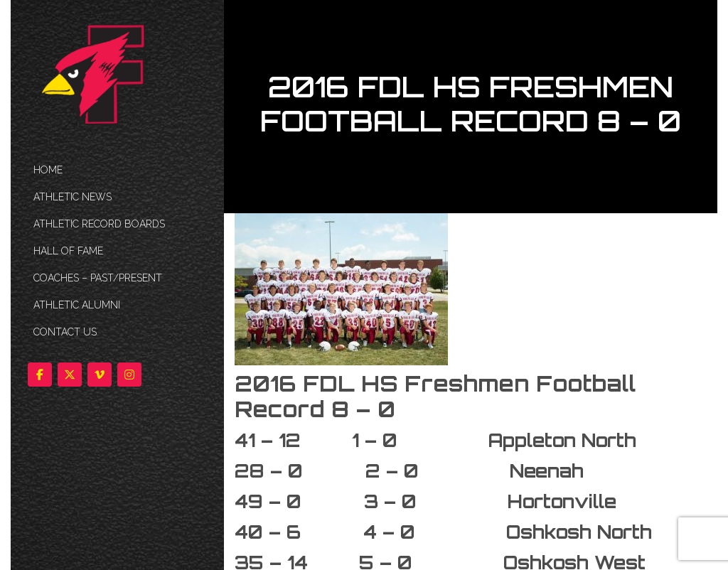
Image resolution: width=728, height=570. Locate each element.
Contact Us (65, 332)
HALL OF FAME (68, 251)
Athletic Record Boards (99, 224)
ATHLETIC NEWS (73, 197)
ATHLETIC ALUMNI (77, 305)
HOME (48, 170)
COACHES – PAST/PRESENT (98, 278)
